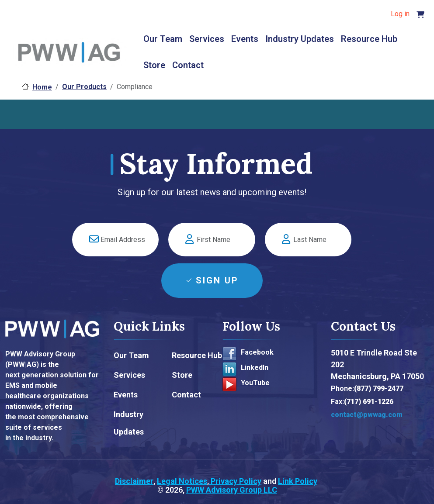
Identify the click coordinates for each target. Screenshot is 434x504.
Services (207, 39)
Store (154, 65)
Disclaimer (134, 481)
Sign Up (217, 280)
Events (245, 39)
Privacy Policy (235, 481)
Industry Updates (300, 39)
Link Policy (298, 481)
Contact (188, 65)
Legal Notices (182, 481)
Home (42, 87)
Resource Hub (369, 39)
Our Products (84, 87)
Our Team (163, 39)
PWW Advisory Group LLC (232, 490)
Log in (400, 14)
